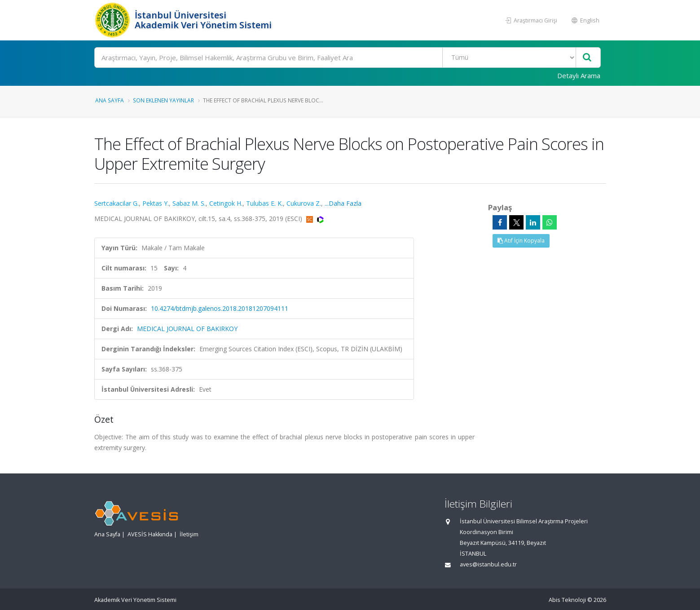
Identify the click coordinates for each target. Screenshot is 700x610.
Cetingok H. (226, 203)
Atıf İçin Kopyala (521, 241)
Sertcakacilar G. (117, 203)
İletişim (189, 534)
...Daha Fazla (343, 203)
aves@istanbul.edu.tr (488, 564)
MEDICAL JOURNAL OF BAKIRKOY (187, 329)
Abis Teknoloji (567, 600)
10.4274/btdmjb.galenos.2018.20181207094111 (220, 308)
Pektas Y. (156, 203)
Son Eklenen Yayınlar (163, 100)
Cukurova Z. (304, 203)
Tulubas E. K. (264, 203)
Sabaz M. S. (189, 203)
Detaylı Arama (579, 75)
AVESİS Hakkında (150, 534)
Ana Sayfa (110, 100)
